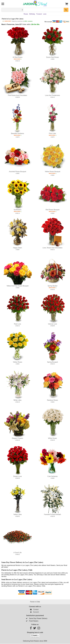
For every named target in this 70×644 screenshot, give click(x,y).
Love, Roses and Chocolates (52, 248)
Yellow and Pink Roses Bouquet (17, 286)
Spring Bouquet (52, 362)
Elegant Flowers (18, 438)
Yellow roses (17, 362)
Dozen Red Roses (52, 57)
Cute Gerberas (53, 476)
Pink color (52, 133)
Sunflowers (17, 210)
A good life (17, 553)
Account (34, 612)
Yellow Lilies (18, 514)
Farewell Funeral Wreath (53, 514)
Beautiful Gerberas (17, 133)
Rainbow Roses (52, 400)
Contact (34, 609)
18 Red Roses (17, 57)
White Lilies (17, 400)
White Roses (53, 438)
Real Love (17, 324)
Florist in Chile (35, 602)
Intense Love (52, 324)
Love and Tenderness (52, 95)
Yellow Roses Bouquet (52, 172)
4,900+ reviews (28, 21)
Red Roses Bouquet (52, 210)
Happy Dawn (17, 248)
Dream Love (17, 476)
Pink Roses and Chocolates (17, 95)
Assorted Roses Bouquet (17, 172)
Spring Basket (52, 286)
